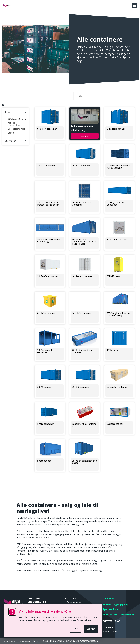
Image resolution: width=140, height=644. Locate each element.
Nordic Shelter (111, 632)
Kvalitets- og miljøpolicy (116, 605)
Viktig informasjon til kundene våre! (45, 611)
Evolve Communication (87, 641)
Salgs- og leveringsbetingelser (119, 614)
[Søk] (107, 96)
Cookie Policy (8, 641)
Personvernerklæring (29, 641)
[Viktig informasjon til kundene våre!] (12, 612)
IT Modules (109, 627)
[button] (134, 6)
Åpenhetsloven (111, 609)
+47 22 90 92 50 (73, 602)
